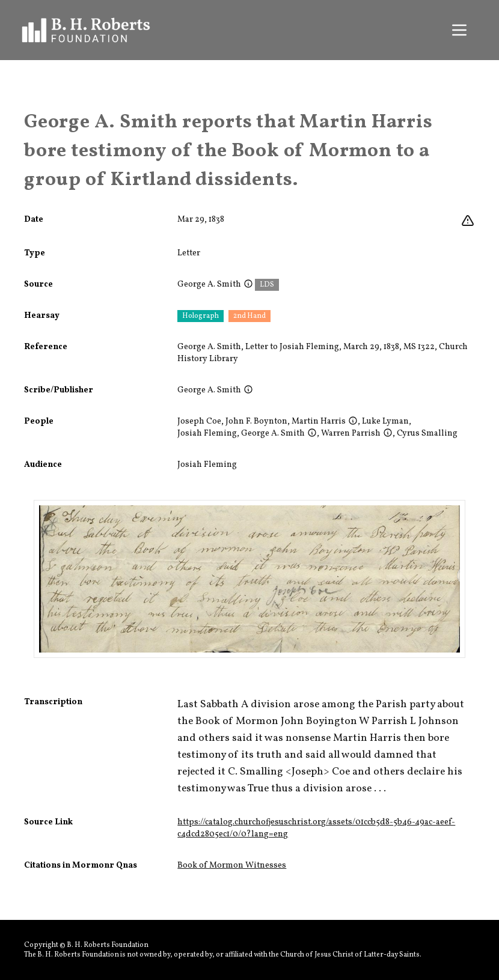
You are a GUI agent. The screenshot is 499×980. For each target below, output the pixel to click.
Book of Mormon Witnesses (232, 866)
